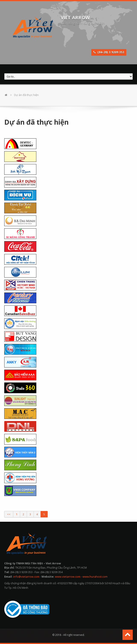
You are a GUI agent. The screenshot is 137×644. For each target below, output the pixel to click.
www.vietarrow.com (68, 577)
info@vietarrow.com (26, 577)
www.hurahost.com (95, 577)
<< (9, 514)
